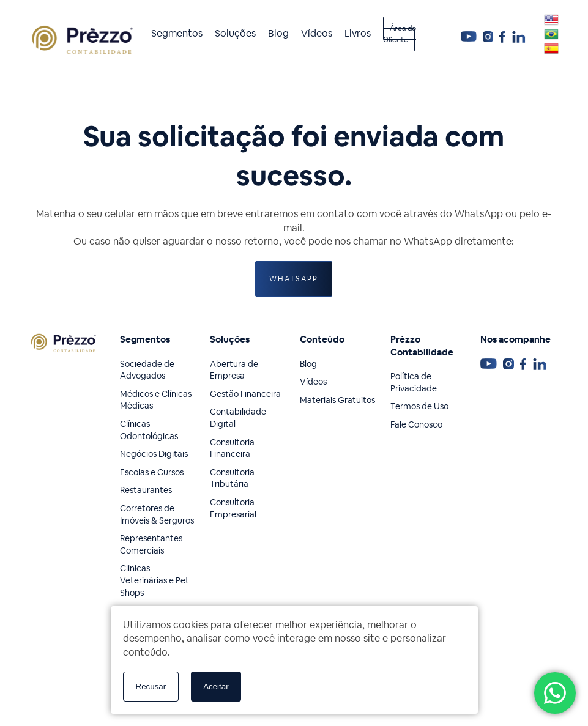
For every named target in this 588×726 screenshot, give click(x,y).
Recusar (151, 687)
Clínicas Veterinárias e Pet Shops (154, 580)
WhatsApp (294, 279)
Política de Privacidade (414, 382)
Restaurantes (146, 490)
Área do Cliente (400, 34)
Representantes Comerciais (151, 544)
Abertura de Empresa (234, 370)
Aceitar (216, 687)
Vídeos (317, 33)
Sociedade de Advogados (147, 370)
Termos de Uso (419, 406)
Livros (358, 33)
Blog (278, 33)
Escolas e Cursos (152, 472)
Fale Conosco (416, 424)
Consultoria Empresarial (233, 508)
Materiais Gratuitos (337, 400)
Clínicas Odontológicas (149, 430)
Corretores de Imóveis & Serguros (157, 514)
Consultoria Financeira (232, 448)
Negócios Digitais (154, 454)
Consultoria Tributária (232, 478)
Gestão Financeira (245, 394)
